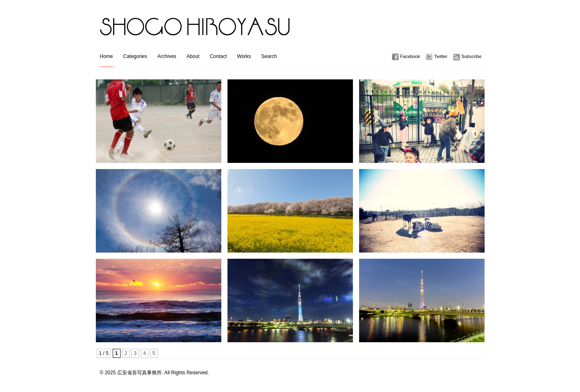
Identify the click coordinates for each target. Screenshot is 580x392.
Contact (218, 56)
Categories (135, 56)
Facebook (410, 56)
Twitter (441, 56)
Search (269, 56)
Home (107, 56)
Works (244, 56)
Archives (167, 56)
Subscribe (472, 56)
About (193, 56)
